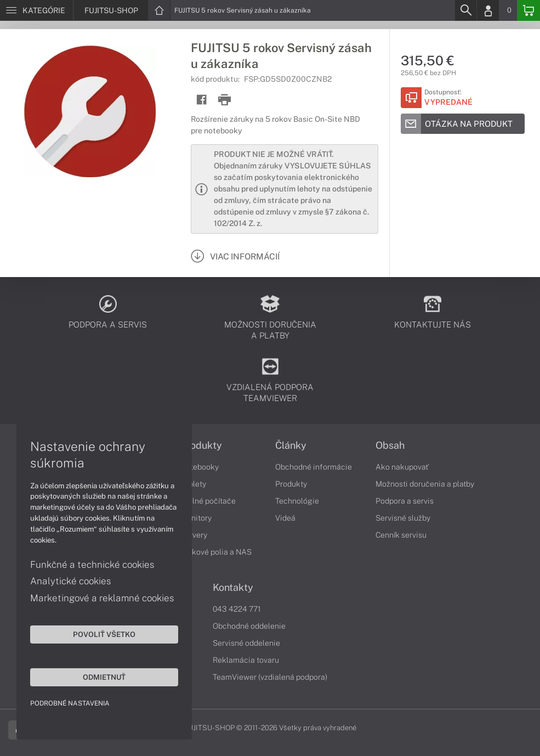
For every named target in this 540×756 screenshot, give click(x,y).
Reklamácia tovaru (246, 660)
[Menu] (36, 10)
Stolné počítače (208, 501)
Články (291, 445)
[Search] (465, 10)
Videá (285, 518)
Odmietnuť (104, 677)
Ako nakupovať (402, 467)
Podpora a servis (405, 501)
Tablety (193, 484)
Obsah (390, 445)
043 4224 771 (237, 609)
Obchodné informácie (314, 467)
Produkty (201, 445)
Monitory (196, 518)
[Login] (488, 10)
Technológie (297, 501)
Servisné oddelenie (246, 643)
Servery (194, 535)
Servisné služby (403, 518)
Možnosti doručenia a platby (425, 484)
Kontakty (233, 588)
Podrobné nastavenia (70, 703)
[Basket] (528, 10)
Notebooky (200, 467)
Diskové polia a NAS (216, 552)
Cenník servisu (401, 535)
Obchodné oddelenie (249, 626)
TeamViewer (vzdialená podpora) (270, 677)
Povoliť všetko (104, 634)
